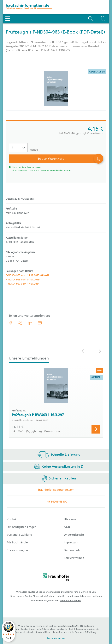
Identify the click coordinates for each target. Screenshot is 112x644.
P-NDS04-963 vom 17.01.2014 (23, 284)
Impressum (71, 542)
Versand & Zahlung (19, 535)
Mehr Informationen (71, 600)
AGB (67, 527)
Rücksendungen (17, 550)
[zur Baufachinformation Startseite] (56, 7)
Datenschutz (72, 550)
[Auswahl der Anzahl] (18, 148)
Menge (34, 150)
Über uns (70, 519)
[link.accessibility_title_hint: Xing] (20, 323)
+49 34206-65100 (56, 502)
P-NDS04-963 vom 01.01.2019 (23, 280)
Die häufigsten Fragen (22, 527)
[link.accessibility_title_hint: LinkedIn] (30, 323)
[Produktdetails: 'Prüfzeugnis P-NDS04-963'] (56, 89)
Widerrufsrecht (74, 535)
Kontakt (12, 519)
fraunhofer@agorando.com (56, 490)
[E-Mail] (40, 323)
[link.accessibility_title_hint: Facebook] (11, 323)
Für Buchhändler (18, 542)
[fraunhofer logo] (56, 578)
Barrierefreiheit (74, 558)
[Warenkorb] (103, 9)
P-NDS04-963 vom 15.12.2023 (27, 275)
